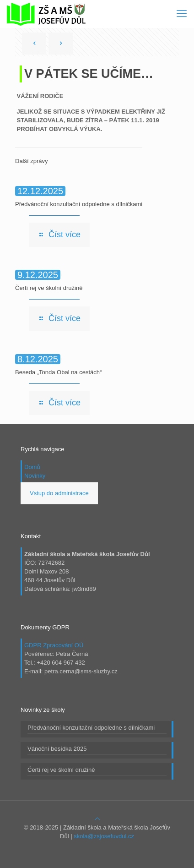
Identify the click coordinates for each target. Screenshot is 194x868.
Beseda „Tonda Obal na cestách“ (58, 372)
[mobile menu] (182, 14)
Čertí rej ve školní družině (49, 288)
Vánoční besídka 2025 (57, 749)
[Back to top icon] (97, 819)
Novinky (35, 476)
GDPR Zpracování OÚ (54, 645)
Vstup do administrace (59, 493)
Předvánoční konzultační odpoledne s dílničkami (79, 204)
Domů (32, 467)
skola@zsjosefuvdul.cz (104, 836)
